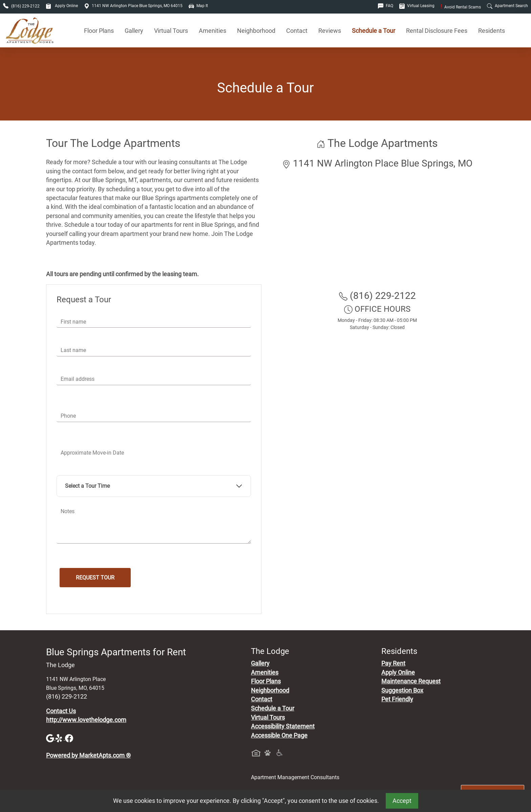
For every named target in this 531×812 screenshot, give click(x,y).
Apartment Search (507, 6)
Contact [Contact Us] (297, 31)
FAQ (386, 6)
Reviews (330, 31)
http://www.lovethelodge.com (86, 720)
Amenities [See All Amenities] (213, 31)
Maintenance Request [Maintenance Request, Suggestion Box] (411, 681)
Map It (198, 6)
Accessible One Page (279, 736)
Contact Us (61, 711)
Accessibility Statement (283, 726)
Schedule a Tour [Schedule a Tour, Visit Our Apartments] (374, 31)
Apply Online (62, 6)
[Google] (51, 738)
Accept (402, 801)
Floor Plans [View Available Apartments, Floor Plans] (99, 31)
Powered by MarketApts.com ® (88, 755)
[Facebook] (69, 738)
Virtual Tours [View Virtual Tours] (171, 31)
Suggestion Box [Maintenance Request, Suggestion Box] (402, 690)
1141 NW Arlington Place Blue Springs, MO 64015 (133, 6)
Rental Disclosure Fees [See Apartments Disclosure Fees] (437, 31)
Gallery (134, 31)
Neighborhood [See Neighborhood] (256, 31)
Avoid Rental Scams (461, 7)
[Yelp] (60, 738)
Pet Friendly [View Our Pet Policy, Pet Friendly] (397, 699)
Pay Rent (393, 663)
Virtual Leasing (417, 6)
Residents (492, 31)
